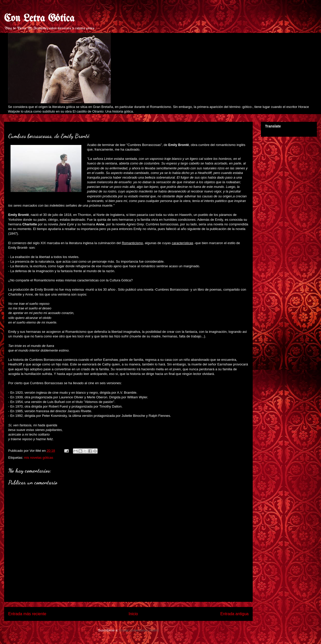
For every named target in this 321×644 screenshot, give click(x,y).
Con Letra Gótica (39, 19)
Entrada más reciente (27, 614)
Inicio (133, 614)
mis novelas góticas (38, 458)
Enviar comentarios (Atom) (139, 630)
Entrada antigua (234, 614)
